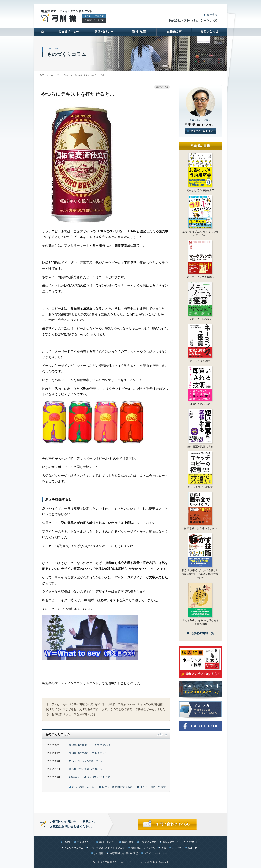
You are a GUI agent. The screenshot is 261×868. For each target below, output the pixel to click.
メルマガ (177, 848)
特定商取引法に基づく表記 (124, 853)
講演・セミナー (108, 842)
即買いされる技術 (200, 404)
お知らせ (192, 848)
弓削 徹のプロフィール (143, 848)
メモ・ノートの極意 (200, 319)
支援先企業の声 (148, 842)
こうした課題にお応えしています (107, 848)
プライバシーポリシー (156, 853)
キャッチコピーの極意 (153, 787)
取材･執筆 (139, 32)
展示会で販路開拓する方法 (117, 787)
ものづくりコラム (74, 848)
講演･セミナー (103, 32)
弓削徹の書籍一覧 (200, 633)
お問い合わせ (209, 32)
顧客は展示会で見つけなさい (200, 528)
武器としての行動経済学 (200, 190)
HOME (42, 32)
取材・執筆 (128, 842)
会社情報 (212, 15)
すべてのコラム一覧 (83, 787)
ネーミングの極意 (200, 361)
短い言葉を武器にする (200, 446)
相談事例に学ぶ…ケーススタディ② (89, 745)
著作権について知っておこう (86, 769)
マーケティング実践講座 (200, 277)
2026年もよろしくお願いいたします (90, 777)
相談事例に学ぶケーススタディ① (88, 753)
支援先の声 (174, 32)
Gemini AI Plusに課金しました (86, 761)
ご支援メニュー (68, 32)
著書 (164, 848)
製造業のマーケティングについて (180, 842)
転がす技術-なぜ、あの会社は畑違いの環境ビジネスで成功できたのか (200, 574)
